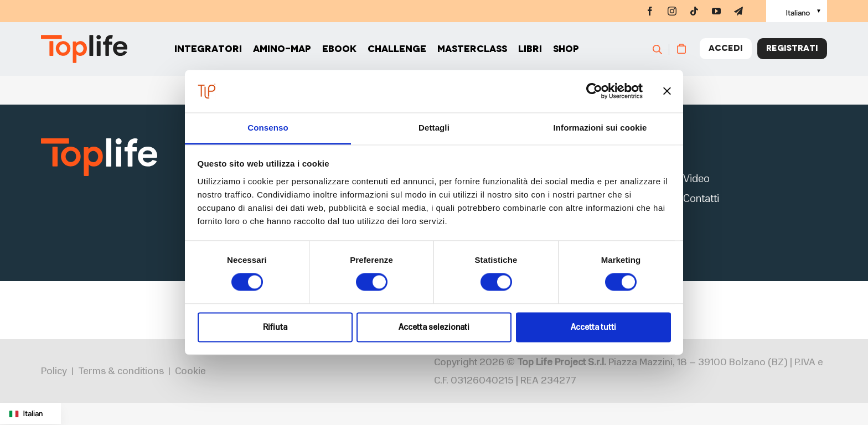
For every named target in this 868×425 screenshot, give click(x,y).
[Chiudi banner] (667, 91)
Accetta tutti (593, 327)
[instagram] (672, 11)
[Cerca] (662, 50)
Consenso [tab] (268, 128)
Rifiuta (275, 327)
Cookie (190, 372)
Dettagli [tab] (434, 128)
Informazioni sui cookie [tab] (600, 128)
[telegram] (738, 11)
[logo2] (99, 141)
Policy (54, 372)
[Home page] (84, 50)
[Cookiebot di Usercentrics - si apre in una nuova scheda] (594, 91)
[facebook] (650, 11)
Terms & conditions (121, 372)
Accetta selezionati (434, 327)
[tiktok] (694, 11)
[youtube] (716, 11)
